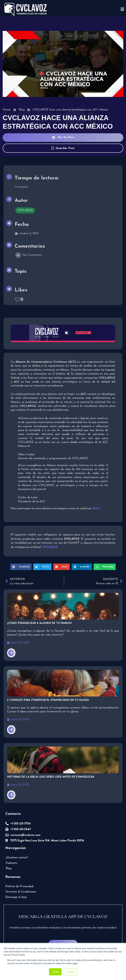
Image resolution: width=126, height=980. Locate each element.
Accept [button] (55, 972)
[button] (21, 567)
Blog (22, 110)
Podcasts (12, 863)
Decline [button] (70, 972)
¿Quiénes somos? (17, 858)
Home (7, 110)
